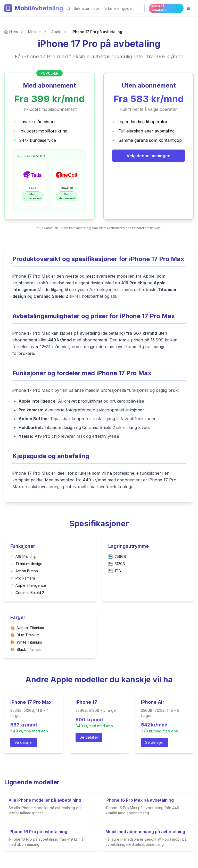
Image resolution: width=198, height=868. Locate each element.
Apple (56, 32)
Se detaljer (24, 742)
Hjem (14, 32)
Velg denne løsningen (148, 156)
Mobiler (35, 32)
